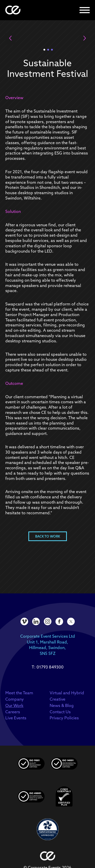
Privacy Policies (64, 718)
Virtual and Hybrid (67, 693)
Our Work (14, 705)
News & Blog (62, 705)
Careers (13, 712)
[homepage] (13, 10)
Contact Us (60, 712)
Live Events (16, 718)
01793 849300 (50, 667)
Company (15, 699)
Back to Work (48, 536)
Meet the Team (19, 693)
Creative (58, 699)
